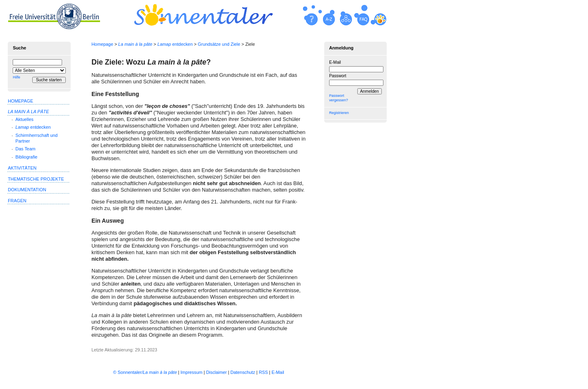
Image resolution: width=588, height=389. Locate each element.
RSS (263, 372)
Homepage (102, 44)
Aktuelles (24, 119)
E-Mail (335, 62)
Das (26, 149)
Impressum (192, 372)
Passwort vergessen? (339, 98)
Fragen (17, 201)
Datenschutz (243, 372)
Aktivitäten (22, 168)
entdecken (175, 44)
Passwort (338, 76)
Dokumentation (27, 190)
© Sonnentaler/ (145, 372)
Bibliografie (27, 157)
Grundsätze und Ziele (219, 44)
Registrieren (339, 113)
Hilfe (16, 77)
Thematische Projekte (36, 179)
